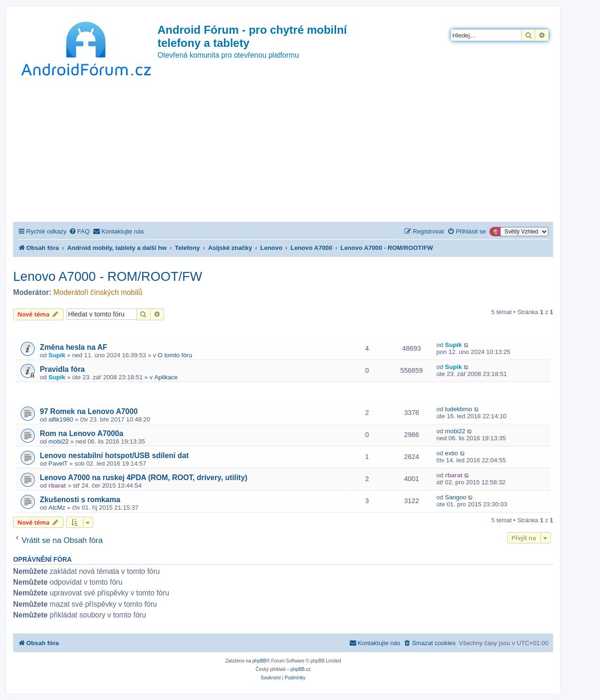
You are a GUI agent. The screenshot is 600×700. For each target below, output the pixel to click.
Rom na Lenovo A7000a (82, 433)
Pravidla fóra (62, 369)
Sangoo (455, 497)
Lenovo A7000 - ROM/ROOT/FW (108, 276)
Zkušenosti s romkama (80, 500)
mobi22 (58, 441)
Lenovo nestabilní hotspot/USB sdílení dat (114, 455)
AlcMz (57, 508)
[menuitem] (79, 231)
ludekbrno (458, 409)
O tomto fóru (175, 355)
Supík (57, 355)
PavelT (58, 463)
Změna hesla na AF (74, 347)
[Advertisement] (283, 151)
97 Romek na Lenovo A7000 (89, 411)
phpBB (259, 661)
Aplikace (166, 377)
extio (451, 453)
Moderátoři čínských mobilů (98, 292)
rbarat (57, 485)
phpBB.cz (301, 669)
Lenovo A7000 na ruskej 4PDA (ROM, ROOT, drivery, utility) (144, 478)
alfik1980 (61, 419)
